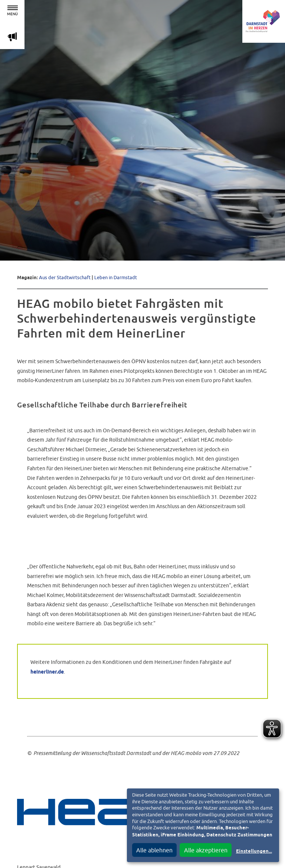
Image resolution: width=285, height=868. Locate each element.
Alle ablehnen (154, 850)
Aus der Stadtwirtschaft (65, 277)
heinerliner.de (47, 672)
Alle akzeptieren (206, 850)
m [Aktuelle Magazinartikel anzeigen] (12, 37)
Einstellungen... (254, 851)
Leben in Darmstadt (116, 277)
